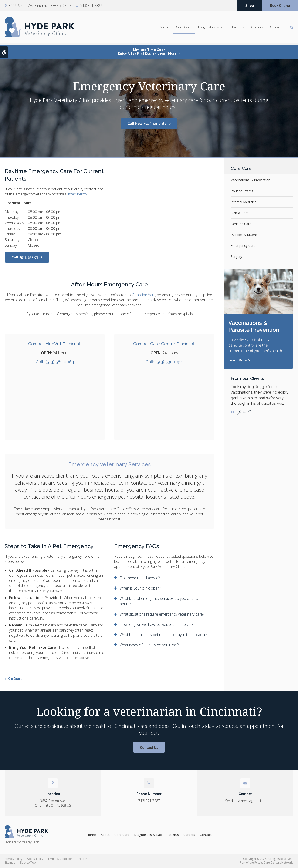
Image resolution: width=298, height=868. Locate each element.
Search (83, 859)
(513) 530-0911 (169, 362)
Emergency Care (243, 246)
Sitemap (10, 863)
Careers (257, 28)
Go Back (15, 679)
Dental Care (240, 213)
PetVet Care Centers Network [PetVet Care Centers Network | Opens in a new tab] (274, 863)
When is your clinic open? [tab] (140, 588)
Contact (276, 28)
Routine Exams (242, 191)
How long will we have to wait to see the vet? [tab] (156, 624)
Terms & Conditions (61, 859)
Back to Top (28, 863)
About (164, 28)
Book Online (280, 6)
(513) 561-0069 (60, 362)
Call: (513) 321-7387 (27, 257)
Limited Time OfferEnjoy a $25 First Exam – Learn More (147, 52)
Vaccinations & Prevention (251, 180)
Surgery (236, 257)
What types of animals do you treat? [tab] (149, 645)
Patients (238, 28)
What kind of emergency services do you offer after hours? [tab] (162, 601)
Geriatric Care (241, 224)
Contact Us (149, 748)
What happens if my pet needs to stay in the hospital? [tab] (163, 635)
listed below (77, 194)
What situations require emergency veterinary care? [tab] (162, 614)
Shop (250, 6)
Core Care (184, 28)
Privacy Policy (14, 859)
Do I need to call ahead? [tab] (140, 578)
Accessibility (35, 859)
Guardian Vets (144, 295)
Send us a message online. (245, 801)
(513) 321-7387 (91, 6)
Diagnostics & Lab (212, 28)
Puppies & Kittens (244, 235)
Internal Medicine (244, 202)
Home (91, 835)
